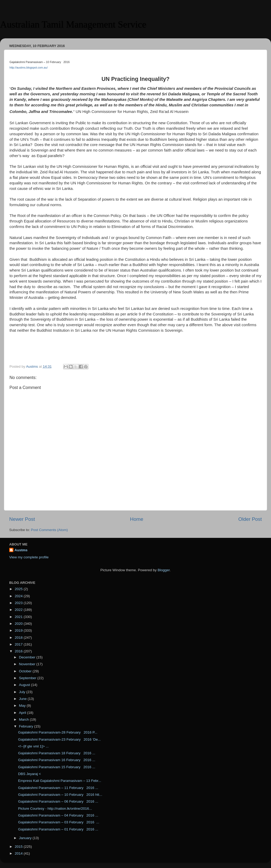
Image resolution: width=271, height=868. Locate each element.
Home (137, 519)
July (23, 692)
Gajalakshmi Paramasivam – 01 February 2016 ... (58, 829)
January (26, 838)
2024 (19, 596)
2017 (19, 644)
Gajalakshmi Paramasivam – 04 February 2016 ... (58, 815)
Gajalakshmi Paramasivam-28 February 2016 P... (58, 732)
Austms (21, 550)
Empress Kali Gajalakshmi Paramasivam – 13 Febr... (60, 781)
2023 (19, 603)
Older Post (250, 519)
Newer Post (22, 519)
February (27, 726)
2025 (19, 589)
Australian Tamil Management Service (73, 24)
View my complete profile (29, 557)
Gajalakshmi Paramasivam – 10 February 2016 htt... (60, 795)
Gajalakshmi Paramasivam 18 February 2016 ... (57, 753)
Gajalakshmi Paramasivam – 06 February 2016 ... (58, 801)
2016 (19, 651)
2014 (19, 853)
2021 (19, 617)
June (23, 699)
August (25, 685)
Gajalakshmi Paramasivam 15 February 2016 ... (57, 767)
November (28, 664)
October (26, 671)
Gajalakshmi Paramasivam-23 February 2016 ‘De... (59, 739)
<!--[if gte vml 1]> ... (33, 746)
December (28, 657)
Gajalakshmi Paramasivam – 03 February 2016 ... (59, 822)
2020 (19, 624)
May (23, 706)
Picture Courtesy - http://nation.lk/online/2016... (55, 809)
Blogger (164, 570)
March (24, 719)
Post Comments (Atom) (49, 530)
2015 (19, 847)
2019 (19, 630)
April (23, 713)
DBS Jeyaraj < (30, 774)
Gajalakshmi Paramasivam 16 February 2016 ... (57, 760)
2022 (19, 610)
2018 (19, 638)
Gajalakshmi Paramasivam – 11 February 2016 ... (58, 788)
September (28, 678)
